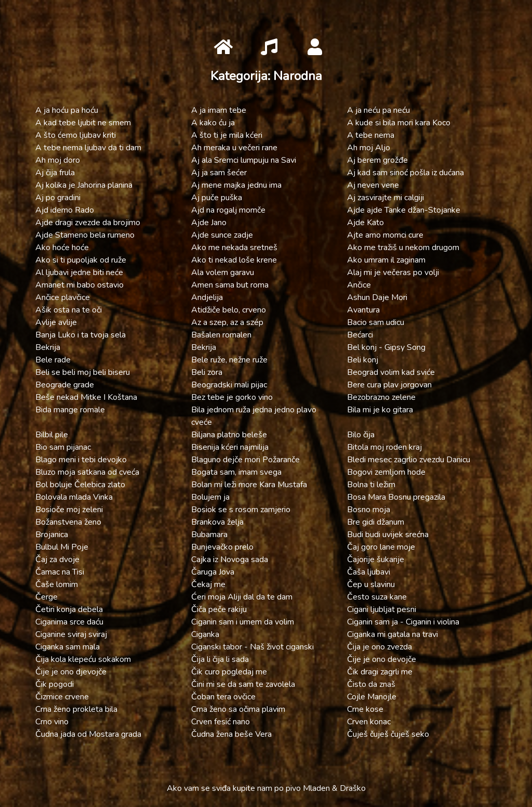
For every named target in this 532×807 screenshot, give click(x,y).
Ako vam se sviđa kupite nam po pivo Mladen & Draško (266, 788)
